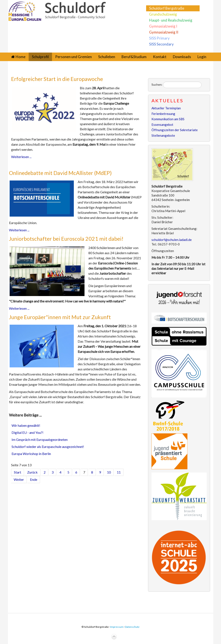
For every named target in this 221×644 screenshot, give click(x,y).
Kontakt (160, 57)
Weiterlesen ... (21, 157)
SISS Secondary (161, 44)
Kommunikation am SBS (168, 119)
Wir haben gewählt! (26, 425)
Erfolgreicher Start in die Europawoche (57, 79)
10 (109, 472)
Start (18, 472)
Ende (34, 479)
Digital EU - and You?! (27, 432)
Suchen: (157, 84)
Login (202, 57)
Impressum (117, 627)
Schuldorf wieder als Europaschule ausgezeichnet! (48, 447)
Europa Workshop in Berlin (31, 454)
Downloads (182, 57)
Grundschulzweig (163, 14)
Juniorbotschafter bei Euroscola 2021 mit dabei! (66, 239)
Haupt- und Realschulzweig (171, 20)
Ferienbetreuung (163, 114)
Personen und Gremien (73, 57)
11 (119, 472)
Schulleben (107, 57)
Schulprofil (40, 57)
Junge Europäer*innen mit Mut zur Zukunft (60, 317)
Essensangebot (162, 125)
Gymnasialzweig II (164, 32)
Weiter (19, 479)
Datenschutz (132, 627)
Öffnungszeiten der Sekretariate (175, 130)
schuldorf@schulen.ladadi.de (172, 240)
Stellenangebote (163, 135)
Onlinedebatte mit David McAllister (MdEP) (60, 173)
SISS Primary (159, 38)
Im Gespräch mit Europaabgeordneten (40, 439)
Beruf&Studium (134, 57)
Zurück (32, 472)
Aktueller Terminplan (166, 108)
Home (21, 57)
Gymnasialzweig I (163, 26)
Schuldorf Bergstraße (167, 8)
